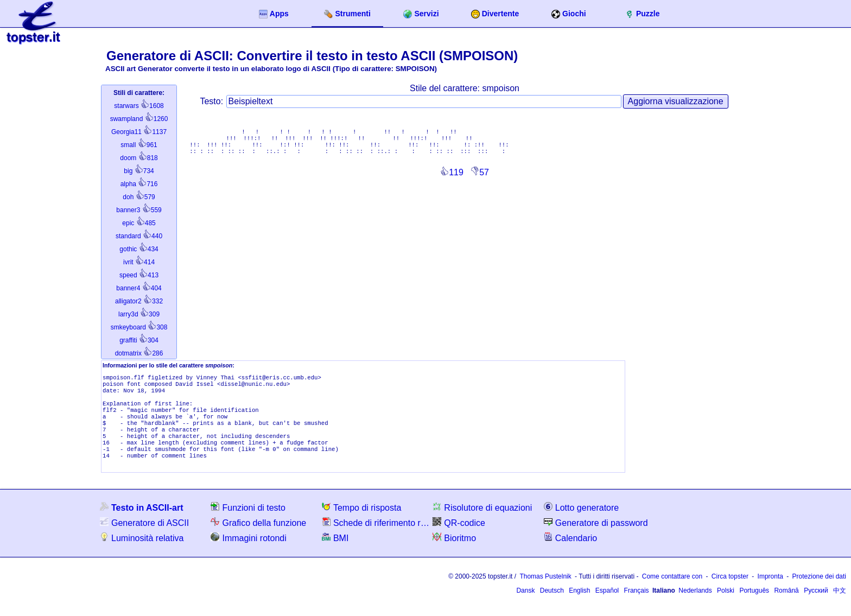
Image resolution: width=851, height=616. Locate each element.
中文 (840, 606)
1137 (139, 132)
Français (637, 606)
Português (754, 606)
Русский (816, 606)
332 (139, 301)
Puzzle (643, 14)
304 (139, 340)
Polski (726, 606)
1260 (139, 119)
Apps (274, 14)
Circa (730, 592)
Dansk (525, 606)
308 (139, 327)
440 (139, 236)
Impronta (770, 592)
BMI (335, 553)
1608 (139, 106)
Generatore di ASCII (144, 538)
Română (786, 606)
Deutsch (552, 606)
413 (139, 275)
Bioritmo (454, 553)
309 (139, 314)
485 (139, 223)
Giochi (569, 14)
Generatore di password (596, 538)
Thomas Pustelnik (545, 592)
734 (139, 171)
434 (139, 249)
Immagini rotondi (248, 553)
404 (139, 288)
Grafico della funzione (258, 538)
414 (139, 262)
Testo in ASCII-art (141, 522)
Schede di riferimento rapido (376, 538)
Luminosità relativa (142, 553)
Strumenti (347, 14)
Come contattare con (672, 592)
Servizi (421, 14)
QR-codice (459, 538)
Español (607, 606)
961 (139, 145)
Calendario (570, 553)
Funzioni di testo (248, 522)
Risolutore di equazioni (482, 522)
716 (139, 184)
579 (139, 197)
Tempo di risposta (361, 522)
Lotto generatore (581, 522)
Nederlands (695, 606)
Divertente (495, 14)
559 (139, 210)
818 (139, 158)
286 (139, 353)
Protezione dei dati (819, 592)
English (579, 606)
